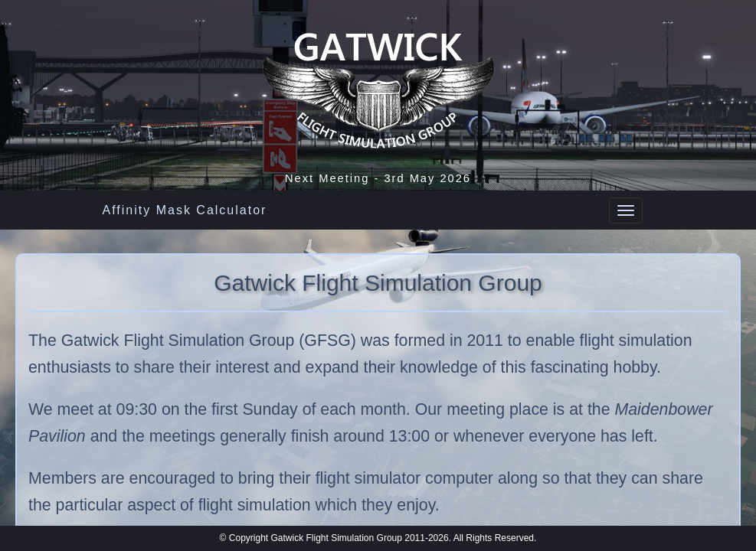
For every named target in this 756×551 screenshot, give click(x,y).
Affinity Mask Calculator (185, 210)
